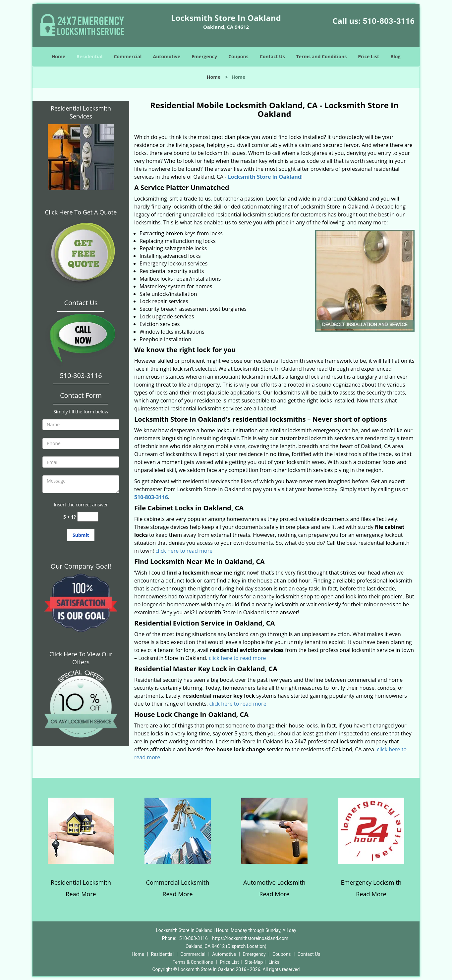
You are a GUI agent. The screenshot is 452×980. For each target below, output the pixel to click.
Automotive (167, 56)
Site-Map (254, 962)
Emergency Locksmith (371, 882)
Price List (368, 56)
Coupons (238, 56)
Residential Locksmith (81, 882)
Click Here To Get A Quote (81, 212)
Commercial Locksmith (178, 882)
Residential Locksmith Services (81, 112)
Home (58, 56)
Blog (395, 56)
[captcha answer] (88, 517)
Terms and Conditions (321, 56)
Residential (89, 56)
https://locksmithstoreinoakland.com (250, 938)
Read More (81, 894)
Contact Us (272, 56)
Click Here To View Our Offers (81, 658)
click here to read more (184, 551)
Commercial (128, 56)
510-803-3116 (389, 21)
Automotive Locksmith (274, 882)
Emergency (204, 56)
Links (274, 962)
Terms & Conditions (193, 962)
